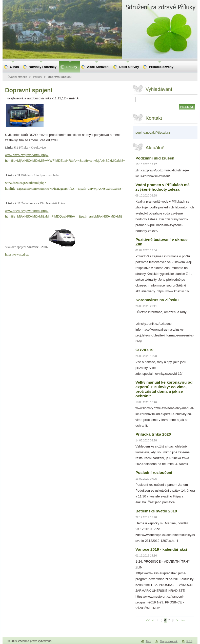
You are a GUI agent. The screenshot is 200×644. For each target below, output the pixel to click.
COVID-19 (144, 350)
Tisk (148, 641)
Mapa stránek (169, 641)
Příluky (38, 77)
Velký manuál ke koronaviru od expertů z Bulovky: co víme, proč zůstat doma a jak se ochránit (164, 389)
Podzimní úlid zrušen (155, 158)
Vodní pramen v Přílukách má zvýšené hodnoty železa (163, 187)
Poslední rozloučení (154, 472)
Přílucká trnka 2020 (153, 434)
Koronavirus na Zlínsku (157, 300)
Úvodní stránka (17, 77)
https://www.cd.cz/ (17, 255)
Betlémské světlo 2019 (156, 511)
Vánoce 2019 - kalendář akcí (161, 549)
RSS (189, 641)
